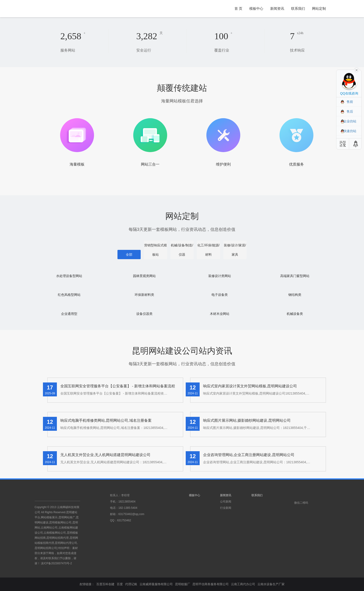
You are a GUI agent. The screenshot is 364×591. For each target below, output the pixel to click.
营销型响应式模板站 (156, 250)
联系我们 (298, 8)
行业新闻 (226, 508)
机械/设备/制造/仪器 (182, 250)
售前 (350, 102)
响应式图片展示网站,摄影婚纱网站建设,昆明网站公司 (247, 420)
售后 (350, 111)
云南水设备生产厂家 (271, 584)
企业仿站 (350, 121)
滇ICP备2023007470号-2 (56, 563)
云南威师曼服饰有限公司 (156, 584)
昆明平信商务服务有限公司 (211, 584)
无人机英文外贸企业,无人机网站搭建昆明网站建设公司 (105, 455)
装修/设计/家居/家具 (235, 250)
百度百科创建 (105, 584)
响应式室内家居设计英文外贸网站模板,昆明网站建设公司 (250, 386)
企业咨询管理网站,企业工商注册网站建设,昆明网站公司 (249, 455)
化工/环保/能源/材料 (208, 250)
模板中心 (256, 8)
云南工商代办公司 (243, 584)
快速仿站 (350, 131)
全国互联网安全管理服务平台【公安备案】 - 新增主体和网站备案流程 (118, 386)
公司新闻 (226, 502)
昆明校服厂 (183, 584)
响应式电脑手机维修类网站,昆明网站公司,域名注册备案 (106, 420)
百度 (120, 584)
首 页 (238, 8)
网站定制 (319, 8)
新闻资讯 (277, 8)
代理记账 (131, 584)
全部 (129, 255)
